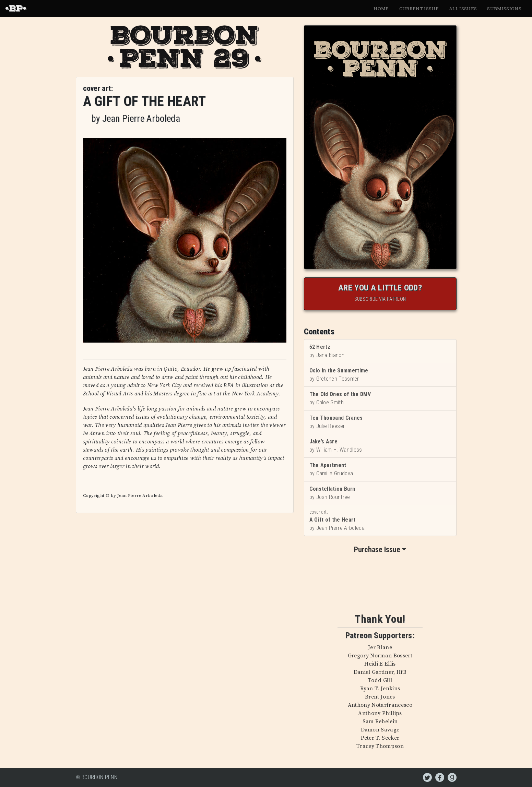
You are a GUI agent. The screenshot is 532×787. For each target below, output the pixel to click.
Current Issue (419, 9)
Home (381, 9)
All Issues (463, 9)
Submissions (504, 9)
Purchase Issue (377, 550)
